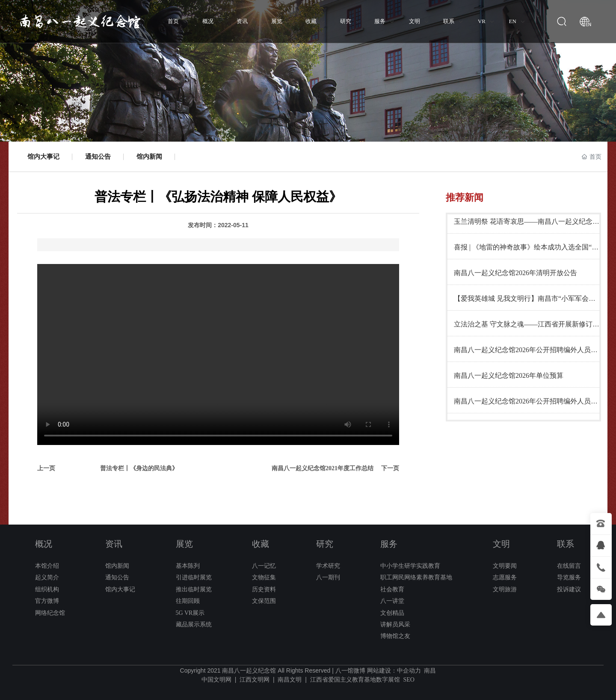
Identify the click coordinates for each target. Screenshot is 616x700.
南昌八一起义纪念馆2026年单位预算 (509, 375)
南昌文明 (290, 680)
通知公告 (98, 157)
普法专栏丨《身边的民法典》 (139, 468)
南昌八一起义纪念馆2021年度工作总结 (323, 468)
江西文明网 (255, 680)
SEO (409, 680)
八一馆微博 (350, 671)
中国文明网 (216, 680)
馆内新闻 (149, 157)
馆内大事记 (43, 157)
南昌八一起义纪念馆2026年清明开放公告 (515, 273)
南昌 (430, 671)
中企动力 (409, 671)
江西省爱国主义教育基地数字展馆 (355, 680)
